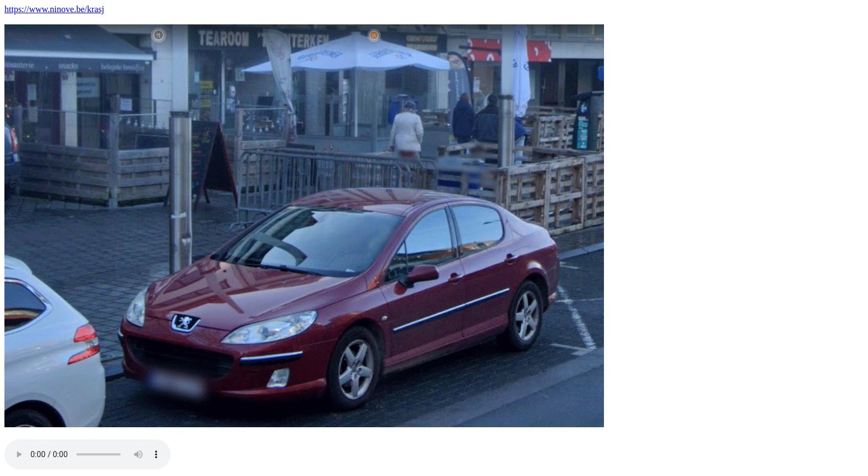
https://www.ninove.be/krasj (54, 9)
